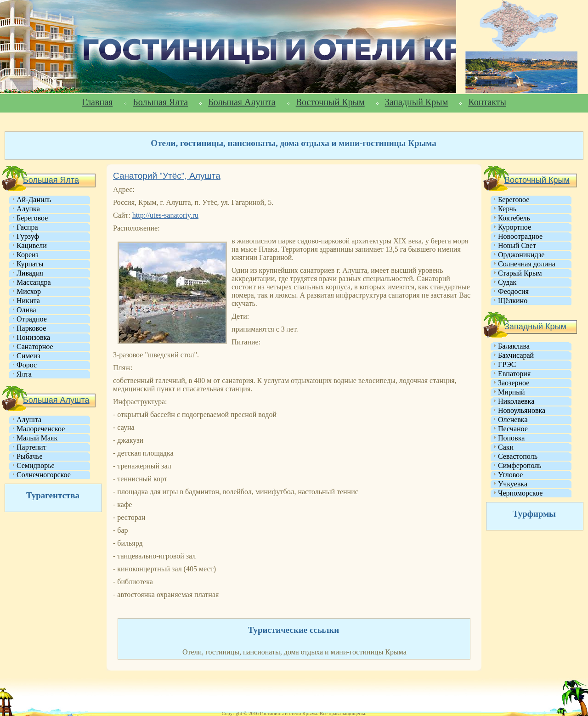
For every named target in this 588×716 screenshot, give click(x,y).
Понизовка (33, 337)
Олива (26, 310)
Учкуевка (513, 484)
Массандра (34, 282)
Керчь (507, 209)
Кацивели (32, 245)
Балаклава (514, 346)
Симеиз (28, 356)
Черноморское (520, 493)
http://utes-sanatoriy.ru (165, 215)
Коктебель (514, 218)
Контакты (487, 102)
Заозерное (514, 383)
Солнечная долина (527, 264)
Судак (507, 282)
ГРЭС (507, 364)
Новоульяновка (522, 410)
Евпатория (514, 374)
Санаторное (35, 347)
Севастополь (518, 456)
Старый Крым (520, 273)
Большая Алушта (242, 102)
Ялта (24, 374)
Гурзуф (28, 236)
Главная (97, 102)
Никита (28, 301)
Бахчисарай (516, 355)
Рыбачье (30, 456)
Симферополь (520, 465)
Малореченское (41, 429)
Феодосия (513, 291)
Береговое (32, 218)
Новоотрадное (520, 236)
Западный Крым (417, 102)
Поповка (511, 438)
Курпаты (30, 264)
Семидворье (36, 465)
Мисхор (29, 291)
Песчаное (513, 429)
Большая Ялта (160, 102)
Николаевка (516, 401)
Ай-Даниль (34, 200)
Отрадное (32, 319)
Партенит (31, 447)
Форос (27, 365)
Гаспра (27, 227)
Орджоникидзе (521, 255)
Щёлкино (513, 301)
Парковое (31, 328)
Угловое (510, 475)
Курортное (514, 227)
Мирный (512, 392)
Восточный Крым (330, 102)
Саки (506, 447)
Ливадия (30, 273)
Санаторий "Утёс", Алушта (167, 176)
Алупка (28, 209)
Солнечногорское (44, 475)
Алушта (29, 420)
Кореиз (28, 255)
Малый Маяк (37, 438)
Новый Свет (517, 245)
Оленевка (513, 420)
